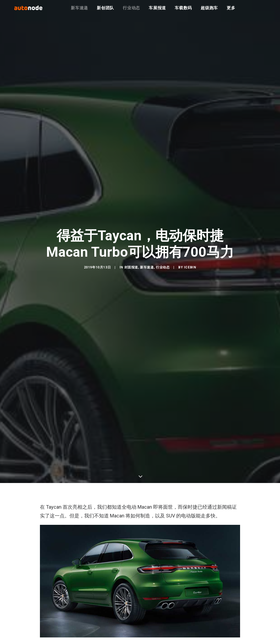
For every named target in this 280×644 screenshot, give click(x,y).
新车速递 (79, 11)
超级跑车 (209, 11)
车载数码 (183, 11)
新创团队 (105, 11)
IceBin (190, 270)
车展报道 (157, 11)
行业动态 (131, 11)
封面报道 (131, 270)
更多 (231, 11)
